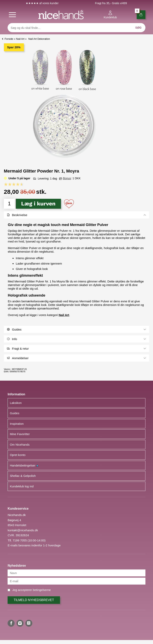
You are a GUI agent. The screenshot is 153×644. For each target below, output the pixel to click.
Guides (15, 413)
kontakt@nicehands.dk (23, 530)
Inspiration (17, 424)
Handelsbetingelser (24, 465)
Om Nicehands (20, 445)
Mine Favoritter (20, 434)
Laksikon (16, 403)
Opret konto (18, 455)
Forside (9, 39)
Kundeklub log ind (22, 486)
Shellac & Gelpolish (23, 476)
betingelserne (42, 590)
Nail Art (64, 315)
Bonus (67, 178)
